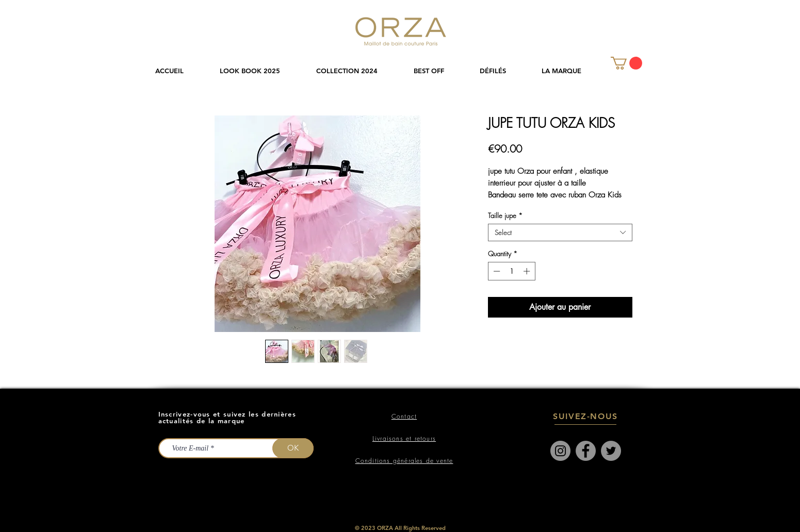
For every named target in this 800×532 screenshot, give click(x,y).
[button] (357, 71)
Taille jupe (505, 215)
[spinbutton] (511, 271)
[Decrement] (496, 271)
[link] (626, 63)
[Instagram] (560, 451)
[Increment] (528, 271)
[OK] (293, 448)
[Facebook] (586, 451)
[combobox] (560, 232)
